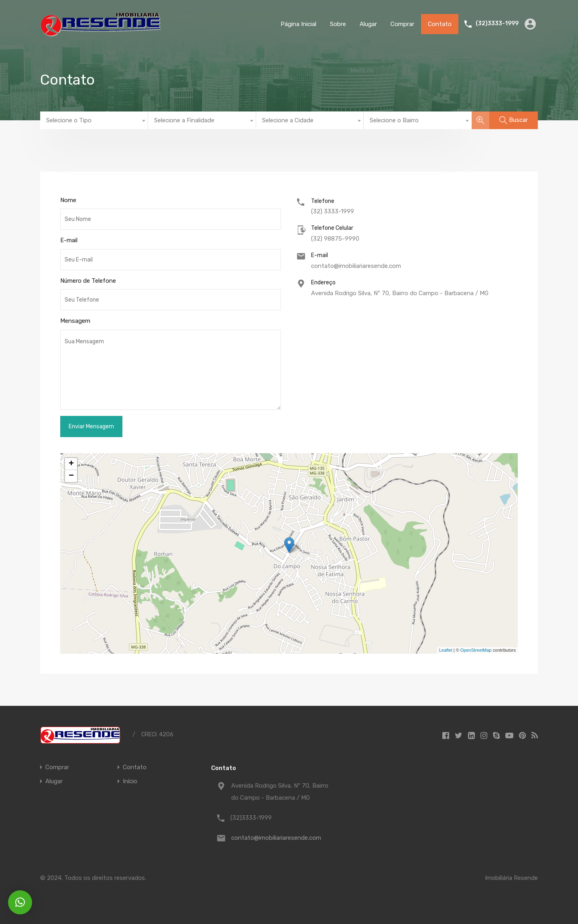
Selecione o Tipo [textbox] (69, 120)
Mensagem (75, 321)
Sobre (338, 24)
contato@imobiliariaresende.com (356, 266)
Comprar (402, 24)
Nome (68, 200)
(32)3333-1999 (497, 24)
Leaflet (446, 650)
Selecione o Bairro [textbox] (394, 120)
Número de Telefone (88, 281)
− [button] (71, 476)
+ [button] (71, 464)
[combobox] (94, 120)
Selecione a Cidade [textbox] (288, 120)
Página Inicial (298, 24)
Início (130, 781)
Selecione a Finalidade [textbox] (184, 120)
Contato (440, 24)
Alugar (368, 24)
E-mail (69, 240)
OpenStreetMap (476, 650)
